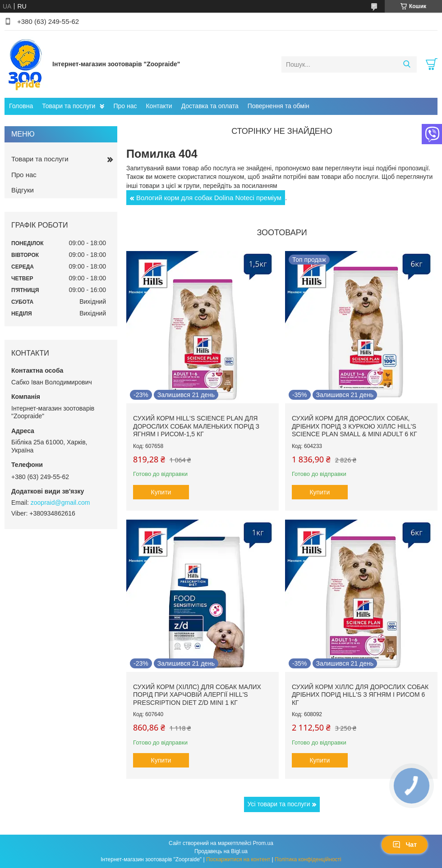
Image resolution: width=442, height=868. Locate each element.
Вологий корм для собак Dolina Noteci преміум (209, 198)
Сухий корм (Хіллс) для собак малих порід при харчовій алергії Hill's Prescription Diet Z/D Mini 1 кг (197, 695)
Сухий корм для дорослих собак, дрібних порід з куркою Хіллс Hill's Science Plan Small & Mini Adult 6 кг (355, 426)
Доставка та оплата (210, 106)
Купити (161, 492)
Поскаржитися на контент (238, 859)
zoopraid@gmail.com (60, 503)
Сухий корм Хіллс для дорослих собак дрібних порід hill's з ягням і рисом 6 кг (360, 695)
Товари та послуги (69, 106)
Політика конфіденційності (308, 859)
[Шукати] (407, 64)
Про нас (125, 106)
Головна (21, 106)
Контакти (159, 106)
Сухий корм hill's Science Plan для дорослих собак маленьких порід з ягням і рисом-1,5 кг (196, 426)
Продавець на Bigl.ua (221, 851)
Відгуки (23, 190)
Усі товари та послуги (279, 804)
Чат (405, 845)
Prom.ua (263, 843)
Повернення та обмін (279, 106)
